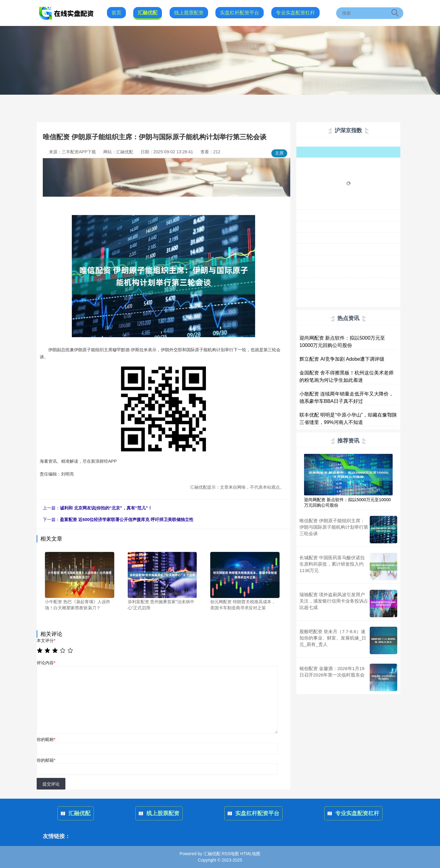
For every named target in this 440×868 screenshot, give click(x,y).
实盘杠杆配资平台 (240, 13)
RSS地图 (230, 854)
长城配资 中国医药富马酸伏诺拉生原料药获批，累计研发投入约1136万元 (332, 564)
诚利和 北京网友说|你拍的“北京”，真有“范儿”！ (106, 508)
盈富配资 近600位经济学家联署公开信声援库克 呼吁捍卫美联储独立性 (127, 520)
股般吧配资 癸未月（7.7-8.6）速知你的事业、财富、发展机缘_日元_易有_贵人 (333, 638)
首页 (116, 13)
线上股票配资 (189, 13)
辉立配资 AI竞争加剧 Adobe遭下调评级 (342, 359)
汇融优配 (148, 13)
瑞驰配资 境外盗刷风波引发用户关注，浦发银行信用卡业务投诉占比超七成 (334, 601)
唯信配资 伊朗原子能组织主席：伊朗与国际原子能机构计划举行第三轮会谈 (334, 527)
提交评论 (51, 784)
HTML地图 (250, 854)
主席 (279, 153)
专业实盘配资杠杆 (295, 13)
